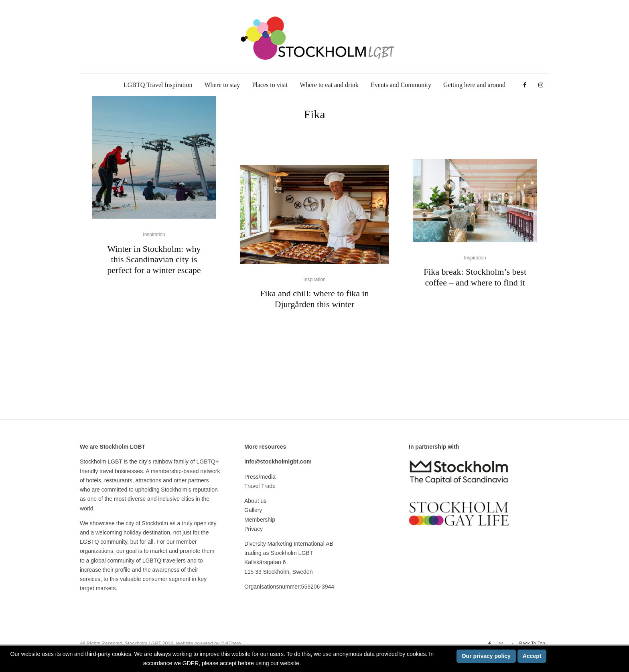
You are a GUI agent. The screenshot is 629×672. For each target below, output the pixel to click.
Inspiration (154, 235)
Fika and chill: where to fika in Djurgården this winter (314, 299)
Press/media (260, 477)
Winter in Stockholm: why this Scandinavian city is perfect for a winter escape (154, 259)
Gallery (253, 510)
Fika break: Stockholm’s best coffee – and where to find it (475, 277)
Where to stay (222, 85)
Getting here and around (474, 85)
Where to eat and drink (329, 85)
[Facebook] (525, 85)
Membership (260, 520)
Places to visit (270, 85)
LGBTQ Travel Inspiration (158, 85)
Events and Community (401, 85)
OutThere (231, 644)
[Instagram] (541, 85)
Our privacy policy (486, 656)
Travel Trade (260, 486)
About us (255, 501)
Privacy (254, 529)
